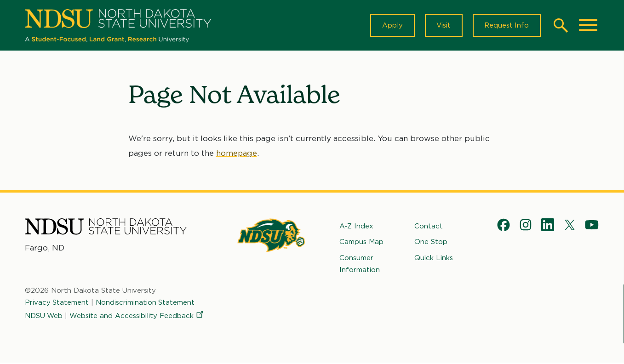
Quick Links (434, 258)
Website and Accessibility (138, 316)
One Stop (431, 243)
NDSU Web (44, 316)
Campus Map (361, 243)
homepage (237, 154)
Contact (429, 227)
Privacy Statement (57, 303)
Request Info (506, 26)
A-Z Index (356, 227)
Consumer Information (360, 264)
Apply (391, 26)
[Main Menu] (588, 26)
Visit (443, 26)
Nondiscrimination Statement (146, 303)
